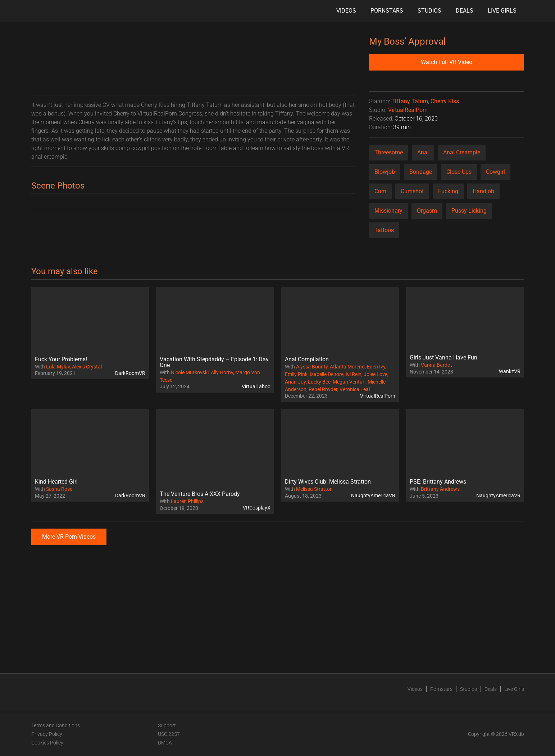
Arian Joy (295, 382)
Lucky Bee (319, 382)
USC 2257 (169, 734)
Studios (429, 11)
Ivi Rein (354, 374)
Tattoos (384, 230)
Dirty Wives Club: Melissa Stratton (328, 482)
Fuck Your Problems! (61, 359)
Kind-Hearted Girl (56, 482)
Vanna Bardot (436, 365)
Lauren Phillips (187, 501)
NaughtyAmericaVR (373, 495)
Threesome (389, 152)
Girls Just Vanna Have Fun (443, 357)
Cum (380, 191)
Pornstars (387, 11)
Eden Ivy (376, 367)
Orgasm (427, 211)
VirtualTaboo (256, 386)
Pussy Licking (469, 211)
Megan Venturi (349, 382)
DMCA (165, 743)
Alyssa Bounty (312, 367)
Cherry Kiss (445, 101)
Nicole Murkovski (190, 372)
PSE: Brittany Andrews (438, 482)
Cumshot (412, 191)
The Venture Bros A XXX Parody (200, 494)
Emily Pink (296, 374)
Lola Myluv (58, 367)
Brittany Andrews (440, 489)
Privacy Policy (47, 734)
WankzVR (510, 371)
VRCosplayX (257, 508)
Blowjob (385, 172)
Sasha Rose (59, 489)
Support (167, 725)
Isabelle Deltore (327, 374)
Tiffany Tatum (410, 101)
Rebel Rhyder (323, 389)
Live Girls (502, 11)
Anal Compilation (307, 359)
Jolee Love (376, 374)
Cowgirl (495, 172)
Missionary (388, 211)
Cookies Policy (47, 743)
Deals (465, 11)
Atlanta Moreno (347, 367)
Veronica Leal (355, 389)
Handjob (483, 191)
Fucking (448, 191)
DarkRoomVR (130, 373)
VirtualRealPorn (408, 110)
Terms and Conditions (56, 725)
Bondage (421, 172)
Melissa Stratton (314, 489)
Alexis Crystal (87, 367)
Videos (346, 11)
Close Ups (459, 172)
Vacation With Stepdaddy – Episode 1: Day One (214, 362)
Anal (423, 152)
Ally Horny (222, 372)
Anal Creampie (462, 152)
